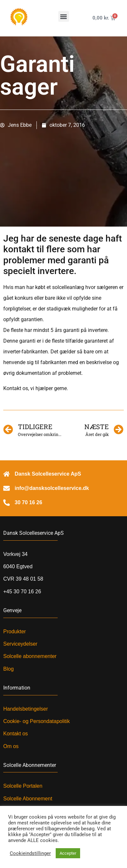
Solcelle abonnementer (30, 656)
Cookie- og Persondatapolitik (37, 721)
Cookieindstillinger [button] (30, 853)
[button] (64, 16)
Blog (8, 669)
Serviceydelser (20, 644)
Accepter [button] (68, 853)
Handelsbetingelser (26, 709)
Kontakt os (16, 734)
